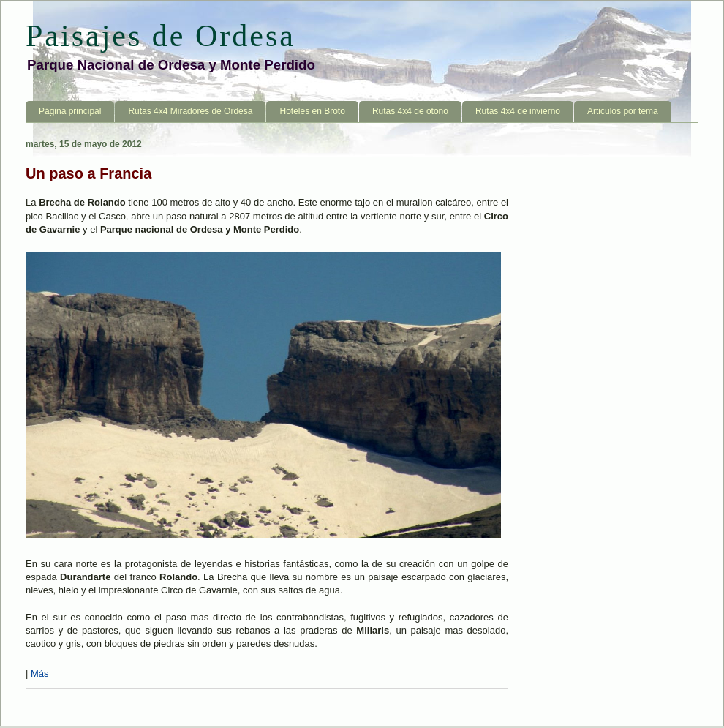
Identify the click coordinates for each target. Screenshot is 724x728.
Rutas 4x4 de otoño (410, 111)
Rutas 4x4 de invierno (518, 111)
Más (40, 673)
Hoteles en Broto (312, 111)
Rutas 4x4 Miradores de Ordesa (190, 111)
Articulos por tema (623, 111)
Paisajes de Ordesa (161, 36)
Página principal (70, 111)
